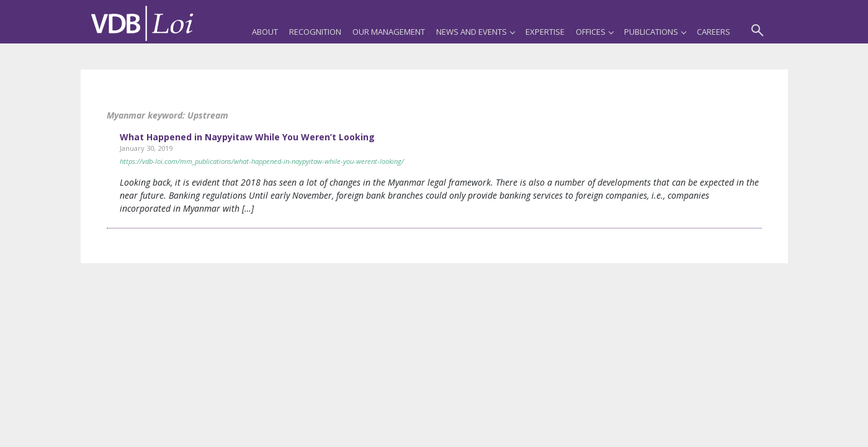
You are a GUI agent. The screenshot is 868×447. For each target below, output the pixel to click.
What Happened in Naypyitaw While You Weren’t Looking (247, 137)
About (265, 32)
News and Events (475, 32)
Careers (714, 32)
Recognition (315, 32)
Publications (655, 32)
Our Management (389, 32)
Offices (594, 32)
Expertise (545, 32)
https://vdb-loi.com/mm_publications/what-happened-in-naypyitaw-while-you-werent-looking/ (262, 161)
